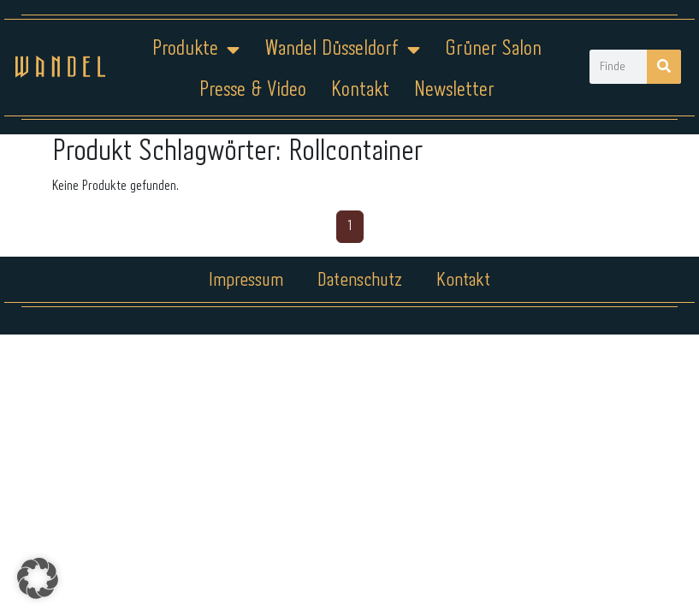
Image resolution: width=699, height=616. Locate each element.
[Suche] (664, 67)
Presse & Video (253, 90)
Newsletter (454, 90)
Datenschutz (360, 281)
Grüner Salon (493, 49)
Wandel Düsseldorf (342, 50)
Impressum (246, 281)
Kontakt (360, 90)
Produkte (196, 50)
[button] (38, 578)
